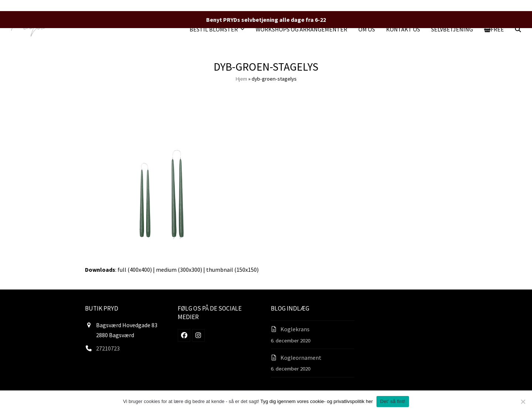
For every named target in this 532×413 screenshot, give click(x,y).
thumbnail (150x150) (232, 270)
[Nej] (523, 402)
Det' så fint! (393, 401)
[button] (494, 29)
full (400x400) (135, 270)
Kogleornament (301, 358)
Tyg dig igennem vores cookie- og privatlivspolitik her (317, 401)
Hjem (241, 79)
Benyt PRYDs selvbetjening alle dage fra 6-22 (266, 20)
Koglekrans (295, 329)
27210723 (108, 348)
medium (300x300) (179, 270)
